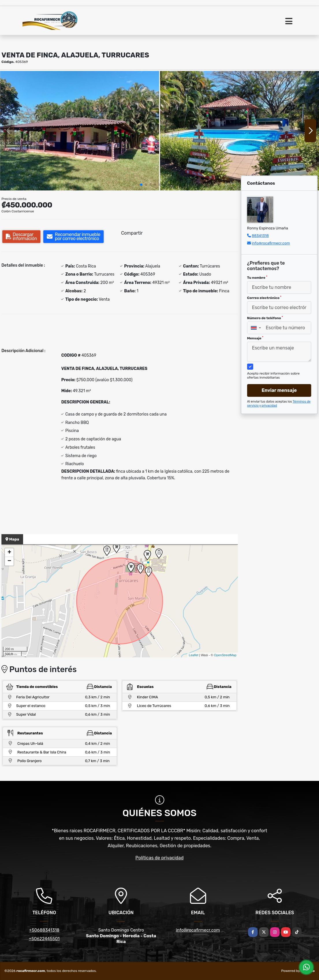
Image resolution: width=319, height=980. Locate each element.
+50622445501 (44, 939)
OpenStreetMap (225, 655)
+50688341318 (44, 930)
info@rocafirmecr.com (271, 243)
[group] (80, 131)
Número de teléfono (265, 318)
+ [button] (9, 553)
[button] (141, 185)
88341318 (260, 236)
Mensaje (255, 338)
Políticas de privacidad (159, 858)
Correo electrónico (264, 298)
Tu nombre (257, 278)
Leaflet (194, 655)
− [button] (9, 561)
